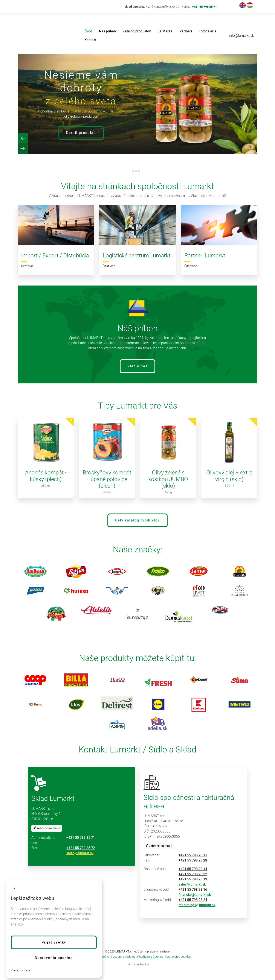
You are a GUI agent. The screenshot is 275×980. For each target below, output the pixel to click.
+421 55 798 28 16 (193, 890)
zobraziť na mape (47, 828)
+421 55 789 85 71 (81, 838)
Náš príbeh (107, 31)
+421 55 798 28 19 (193, 879)
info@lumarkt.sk (241, 36)
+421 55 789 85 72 (81, 848)
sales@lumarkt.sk (192, 884)
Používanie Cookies (150, 957)
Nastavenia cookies (54, 958)
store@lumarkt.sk (80, 853)
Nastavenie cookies (178, 957)
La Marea (165, 31)
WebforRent (143, 964)
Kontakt (90, 40)
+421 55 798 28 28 (193, 860)
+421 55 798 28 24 (193, 900)
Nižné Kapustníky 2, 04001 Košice (168, 7)
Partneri (186, 31)
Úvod (88, 31)
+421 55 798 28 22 (193, 874)
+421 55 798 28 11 (193, 855)
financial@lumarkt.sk (195, 895)
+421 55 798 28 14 (193, 869)
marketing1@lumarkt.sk (197, 905)
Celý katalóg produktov (137, 520)
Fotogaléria (208, 31)
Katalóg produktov (137, 31)
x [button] (14, 888)
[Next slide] (23, 149)
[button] (54, 942)
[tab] (133, 171)
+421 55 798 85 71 (204, 7)
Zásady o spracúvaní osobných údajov (110, 957)
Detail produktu (81, 133)
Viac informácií (21, 970)
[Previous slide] (23, 138)
